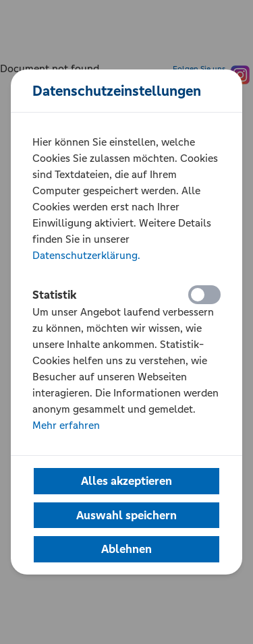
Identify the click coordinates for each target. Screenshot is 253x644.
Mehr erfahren (66, 425)
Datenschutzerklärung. (86, 255)
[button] (126, 481)
